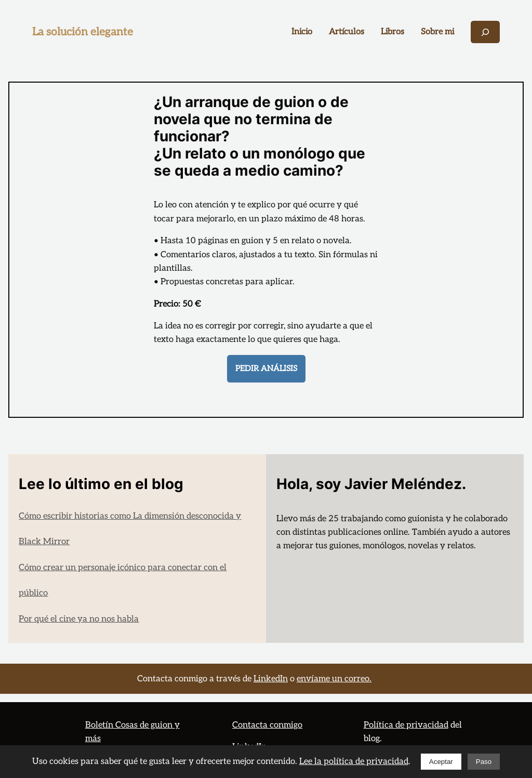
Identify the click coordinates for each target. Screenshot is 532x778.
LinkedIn (271, 679)
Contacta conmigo (267, 725)
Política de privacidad (406, 725)
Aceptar (441, 762)
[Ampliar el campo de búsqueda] (485, 32)
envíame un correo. (334, 679)
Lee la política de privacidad (354, 761)
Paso (484, 762)
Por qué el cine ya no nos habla (79, 619)
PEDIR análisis (266, 369)
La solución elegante (83, 32)
